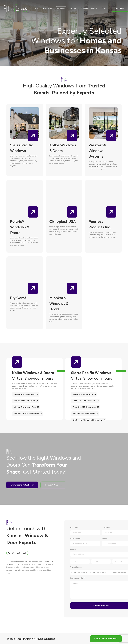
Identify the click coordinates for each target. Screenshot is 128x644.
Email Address (76, 538)
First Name (75, 528)
